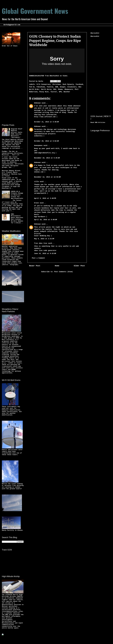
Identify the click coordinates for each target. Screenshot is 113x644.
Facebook (79, 84)
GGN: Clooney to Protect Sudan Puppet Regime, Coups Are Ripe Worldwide (55, 41)
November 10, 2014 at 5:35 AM (47, 158)
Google (63, 87)
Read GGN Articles (98, 122)
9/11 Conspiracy (44, 84)
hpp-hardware (40, 217)
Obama (60, 89)
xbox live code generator (45, 251)
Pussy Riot (44, 92)
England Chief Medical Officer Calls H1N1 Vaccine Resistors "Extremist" (17, 133)
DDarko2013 (54, 76)
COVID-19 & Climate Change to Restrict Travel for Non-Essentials (17, 195)
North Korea (46, 89)
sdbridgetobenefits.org (44, 153)
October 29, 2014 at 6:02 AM (46, 141)
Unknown (37, 103)
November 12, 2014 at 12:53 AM (47, 177)
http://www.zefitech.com (45, 117)
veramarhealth (40, 193)
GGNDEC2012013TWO (37, 76)
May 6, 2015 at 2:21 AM (44, 239)
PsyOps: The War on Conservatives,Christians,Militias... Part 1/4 (13, 153)
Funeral (50, 87)
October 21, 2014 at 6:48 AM (46, 122)
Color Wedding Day (42, 236)
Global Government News (35, 11)
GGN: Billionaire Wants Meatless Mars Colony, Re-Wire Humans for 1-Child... (17, 218)
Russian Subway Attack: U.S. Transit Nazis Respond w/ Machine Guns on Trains (12, 173)
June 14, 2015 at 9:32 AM (45, 254)
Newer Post (35, 266)
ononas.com (39, 172)
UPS (60, 92)
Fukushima (41, 87)
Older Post (79, 266)
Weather (67, 92)
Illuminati (72, 87)
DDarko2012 (95, 36)
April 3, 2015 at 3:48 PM (45, 198)
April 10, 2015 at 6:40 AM (46, 220)
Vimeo (65, 76)
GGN (57, 87)
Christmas (57, 84)
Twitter (54, 92)
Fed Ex (32, 87)
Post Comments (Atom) (64, 272)
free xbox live (41, 243)
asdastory (38, 136)
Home (57, 266)
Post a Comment (38, 258)
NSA (55, 89)
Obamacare (69, 89)
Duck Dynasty (68, 84)
